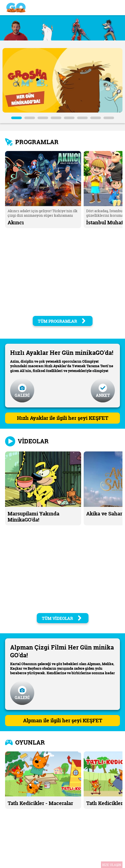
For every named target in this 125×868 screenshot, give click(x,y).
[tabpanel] (62, 80)
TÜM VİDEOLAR (62, 618)
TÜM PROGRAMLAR (62, 321)
